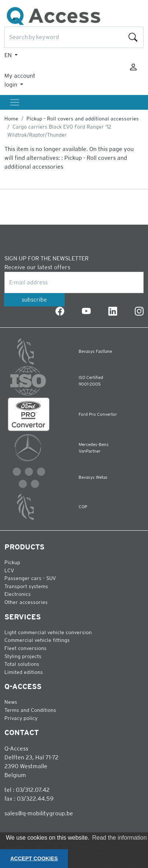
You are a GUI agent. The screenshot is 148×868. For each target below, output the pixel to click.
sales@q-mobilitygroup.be (39, 813)
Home (11, 119)
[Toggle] (15, 102)
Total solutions (22, 664)
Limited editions (24, 672)
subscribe (34, 300)
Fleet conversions (26, 648)
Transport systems (26, 586)
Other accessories (26, 602)
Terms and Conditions (30, 710)
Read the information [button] (120, 838)
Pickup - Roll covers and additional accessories (83, 119)
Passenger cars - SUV (30, 578)
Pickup (12, 562)
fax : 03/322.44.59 (29, 799)
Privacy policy (21, 718)
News (11, 702)
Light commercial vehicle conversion (48, 632)
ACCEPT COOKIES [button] (34, 858)
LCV (9, 570)
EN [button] (9, 55)
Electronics (18, 594)
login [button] (12, 85)
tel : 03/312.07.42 (27, 790)
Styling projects (23, 656)
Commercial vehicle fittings (37, 640)
